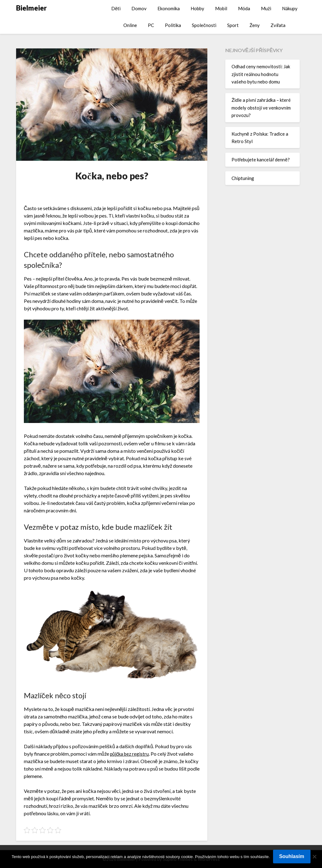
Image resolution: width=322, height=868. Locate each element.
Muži (266, 8)
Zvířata (278, 25)
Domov (139, 8)
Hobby (197, 8)
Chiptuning (243, 178)
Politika (173, 25)
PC (151, 25)
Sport (233, 25)
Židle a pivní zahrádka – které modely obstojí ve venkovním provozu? (261, 108)
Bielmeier (31, 8)
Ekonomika (169, 8)
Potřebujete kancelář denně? (261, 160)
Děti (116, 8)
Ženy (255, 25)
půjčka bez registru (131, 754)
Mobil (221, 8)
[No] (314, 857)
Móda (244, 8)
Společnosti (204, 25)
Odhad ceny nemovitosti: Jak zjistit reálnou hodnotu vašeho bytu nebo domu (261, 74)
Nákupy (290, 8)
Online (130, 25)
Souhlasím (292, 856)
